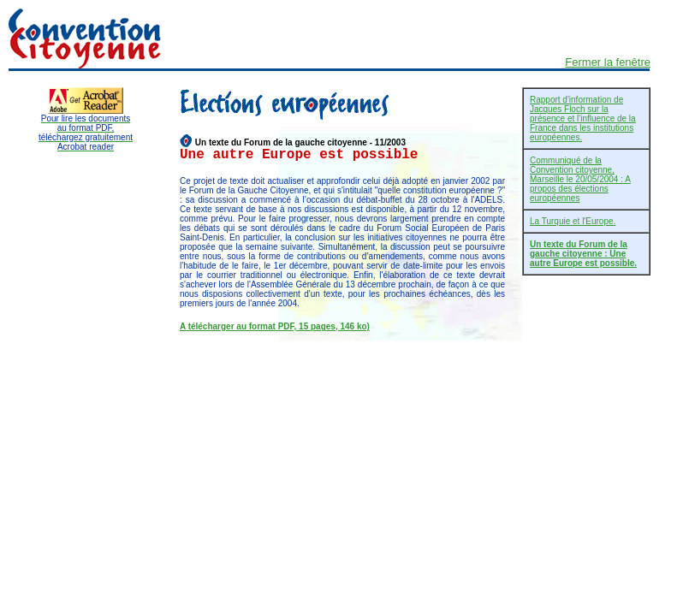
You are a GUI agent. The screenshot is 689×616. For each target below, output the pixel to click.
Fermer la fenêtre (608, 62)
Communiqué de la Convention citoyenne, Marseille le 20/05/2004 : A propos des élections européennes (580, 179)
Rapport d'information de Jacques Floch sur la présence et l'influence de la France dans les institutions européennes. (583, 118)
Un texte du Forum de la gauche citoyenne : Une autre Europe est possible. (583, 254)
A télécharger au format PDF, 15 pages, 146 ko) (275, 326)
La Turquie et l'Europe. (573, 221)
